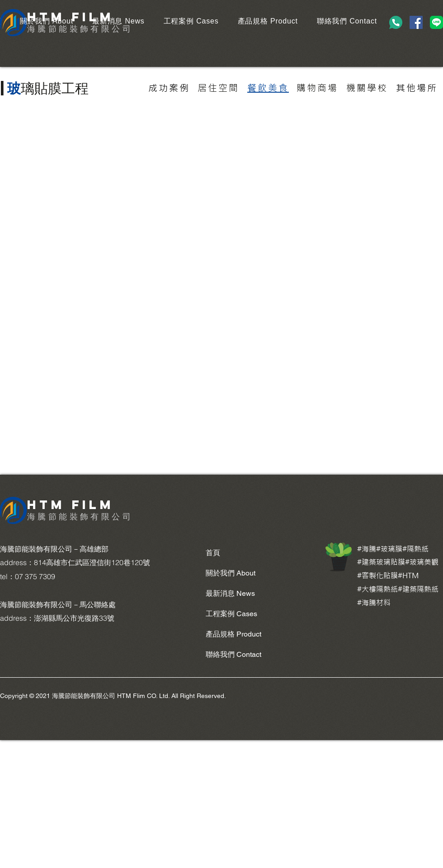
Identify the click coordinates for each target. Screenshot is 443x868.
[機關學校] (367, 88)
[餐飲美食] (268, 88)
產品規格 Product (233, 634)
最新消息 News (230, 593)
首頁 (213, 553)
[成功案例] (169, 88)
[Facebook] (416, 22)
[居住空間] (218, 88)
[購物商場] (317, 88)
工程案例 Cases (231, 614)
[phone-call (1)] (396, 22)
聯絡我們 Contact (233, 654)
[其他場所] (417, 88)
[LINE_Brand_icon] (436, 22)
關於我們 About (231, 573)
